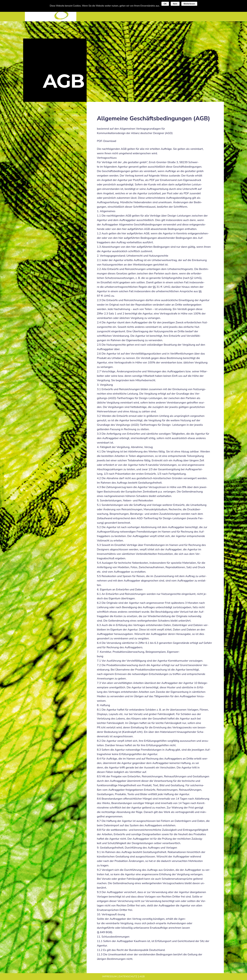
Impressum (110, 977)
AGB (142, 977)
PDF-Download (107, 141)
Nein (175, 4)
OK (165, 4)
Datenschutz (128, 977)
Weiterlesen (189, 4)
